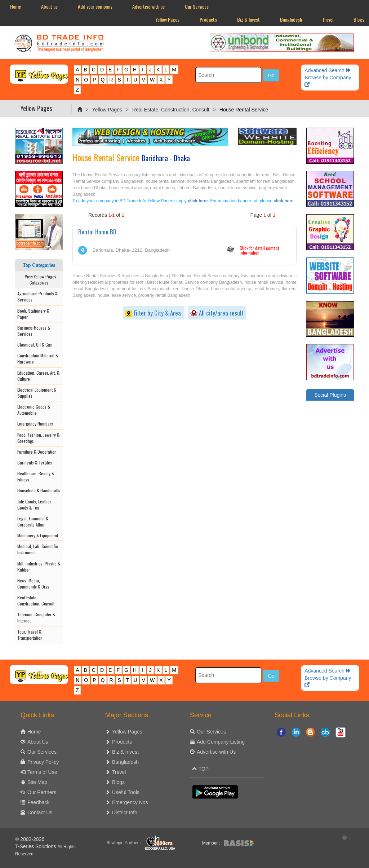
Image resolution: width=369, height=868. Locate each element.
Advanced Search (328, 70)
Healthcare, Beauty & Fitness (36, 476)
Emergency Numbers (35, 424)
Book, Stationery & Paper (33, 314)
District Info (125, 812)
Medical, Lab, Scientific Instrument (38, 549)
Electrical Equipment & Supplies (37, 393)
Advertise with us (148, 6)
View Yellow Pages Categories (39, 279)
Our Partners (42, 792)
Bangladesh (291, 19)
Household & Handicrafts (39, 490)
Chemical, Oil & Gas (35, 345)
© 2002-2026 (30, 839)
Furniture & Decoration (37, 452)
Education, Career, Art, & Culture (38, 376)
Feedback (38, 802)
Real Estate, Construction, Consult (171, 110)
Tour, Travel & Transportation (30, 635)
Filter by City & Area (154, 313)
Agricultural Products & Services (37, 296)
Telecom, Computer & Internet (36, 617)
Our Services (197, 6)
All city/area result (217, 313)
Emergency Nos (130, 802)
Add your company (95, 6)
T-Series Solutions (36, 846)
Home (15, 6)
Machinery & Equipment (38, 535)
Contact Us (40, 812)
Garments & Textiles (35, 462)
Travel (328, 19)
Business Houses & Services (34, 331)
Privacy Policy (43, 762)
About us (49, 6)
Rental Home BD (97, 232)
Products (208, 19)
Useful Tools (126, 792)
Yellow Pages (167, 19)
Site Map (37, 782)
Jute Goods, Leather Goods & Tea (34, 505)
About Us (38, 742)
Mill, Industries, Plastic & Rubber (39, 567)
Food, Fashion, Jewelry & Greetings (38, 438)
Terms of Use (42, 772)
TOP (200, 769)
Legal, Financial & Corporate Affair (33, 521)
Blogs (118, 782)
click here (198, 201)
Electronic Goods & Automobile (34, 410)
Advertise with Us (216, 752)
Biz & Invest (248, 19)
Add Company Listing (221, 742)
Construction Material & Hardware (38, 358)
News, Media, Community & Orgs (33, 583)
